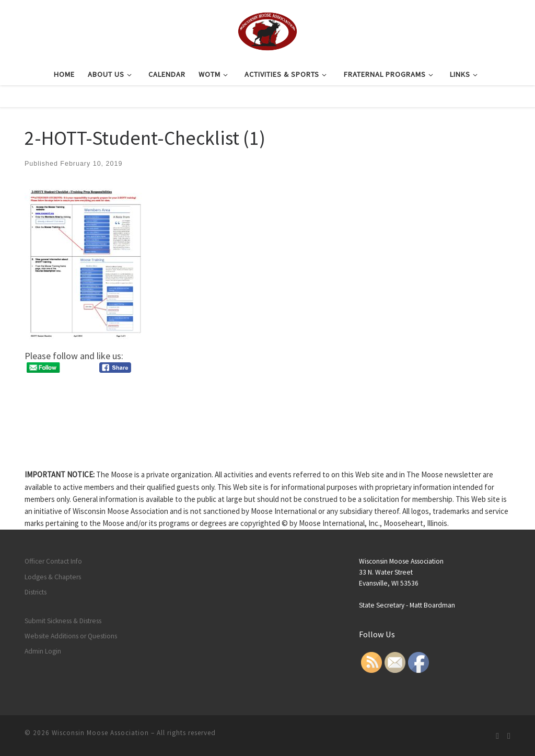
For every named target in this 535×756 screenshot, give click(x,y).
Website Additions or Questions (71, 636)
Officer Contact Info (53, 561)
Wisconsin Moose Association (100, 733)
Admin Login (43, 651)
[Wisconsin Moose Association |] (267, 30)
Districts (36, 592)
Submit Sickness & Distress (63, 621)
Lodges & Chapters (53, 577)
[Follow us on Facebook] (509, 736)
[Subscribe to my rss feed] (497, 736)
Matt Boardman (432, 605)
